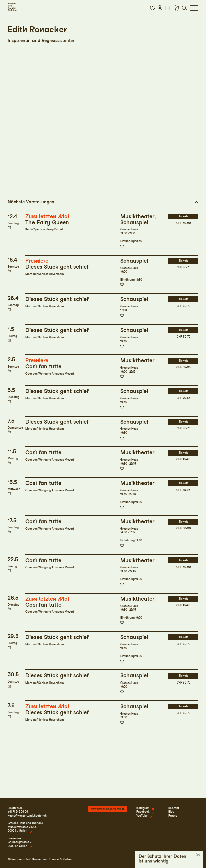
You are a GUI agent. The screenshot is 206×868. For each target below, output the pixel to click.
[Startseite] (12, 7)
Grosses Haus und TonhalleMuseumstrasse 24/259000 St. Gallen (25, 827)
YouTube (142, 816)
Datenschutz (168, 859)
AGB (182, 859)
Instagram (143, 808)
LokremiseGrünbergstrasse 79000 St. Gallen (20, 842)
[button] (153, 8)
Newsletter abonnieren (106, 809)
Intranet (193, 859)
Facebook (143, 812)
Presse (173, 816)
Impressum (150, 859)
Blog (171, 812)
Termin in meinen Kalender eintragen (9, 227)
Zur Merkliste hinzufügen (122, 246)
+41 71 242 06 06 (18, 812)
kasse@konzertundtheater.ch (27, 816)
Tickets (183, 216)
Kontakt (174, 808)
